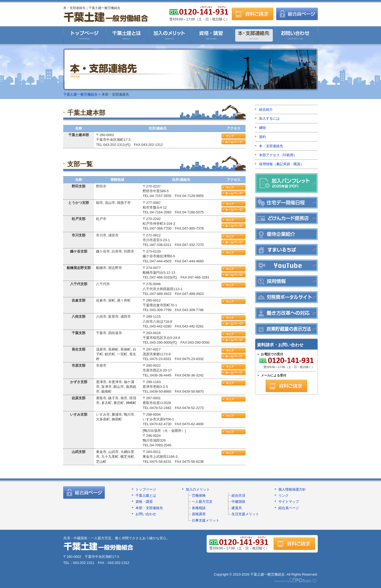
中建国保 (238, 502)
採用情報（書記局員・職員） (281, 164)
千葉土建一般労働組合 (106, 17)
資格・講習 (212, 35)
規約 (262, 137)
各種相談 (199, 508)
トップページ (146, 489)
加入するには (269, 118)
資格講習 (199, 514)
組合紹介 (266, 109)
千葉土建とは (127, 35)
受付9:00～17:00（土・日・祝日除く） (286, 363)
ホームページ (233, 142)
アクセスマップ (233, 136)
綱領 (262, 128)
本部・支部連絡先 (149, 508)
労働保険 (199, 495)
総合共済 (238, 495)
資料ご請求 (253, 14)
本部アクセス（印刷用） (278, 155)
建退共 (237, 508)
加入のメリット (169, 35)
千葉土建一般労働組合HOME (85, 35)
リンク (284, 495)
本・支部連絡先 (254, 35)
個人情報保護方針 (292, 489)
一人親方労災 (202, 502)
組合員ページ (297, 14)
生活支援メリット (245, 514)
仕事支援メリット (206, 520)
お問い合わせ (296, 35)
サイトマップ (289, 502)
